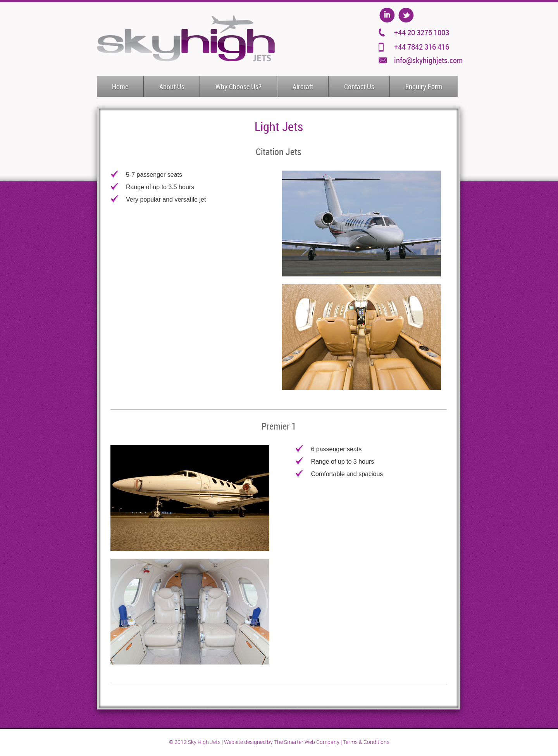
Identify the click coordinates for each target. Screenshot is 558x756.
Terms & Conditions (366, 742)
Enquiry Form (424, 87)
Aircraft (303, 87)
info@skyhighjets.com (428, 60)
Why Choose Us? (239, 87)
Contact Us (359, 87)
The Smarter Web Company (307, 742)
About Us (172, 87)
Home (120, 87)
